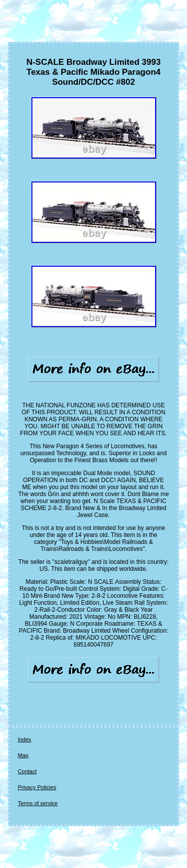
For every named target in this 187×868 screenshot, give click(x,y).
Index (25, 739)
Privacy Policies (37, 787)
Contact (27, 771)
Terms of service (38, 803)
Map (23, 755)
